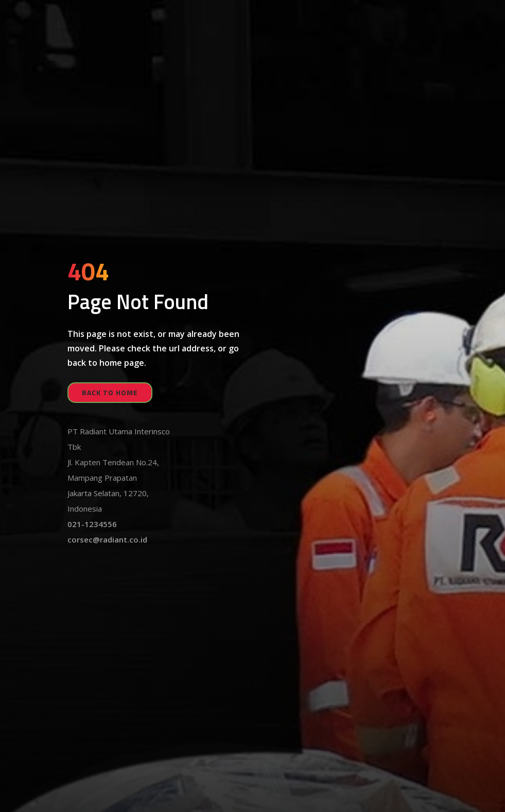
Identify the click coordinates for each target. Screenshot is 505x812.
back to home (110, 392)
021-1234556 (92, 524)
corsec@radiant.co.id (107, 539)
